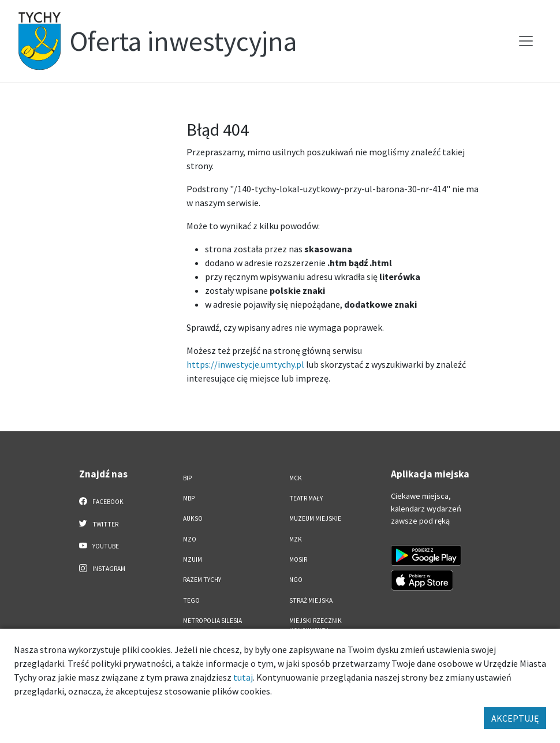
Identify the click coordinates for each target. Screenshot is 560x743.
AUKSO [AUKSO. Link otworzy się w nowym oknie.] (193, 518)
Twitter (99, 524)
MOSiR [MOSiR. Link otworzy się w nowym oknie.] (298, 559)
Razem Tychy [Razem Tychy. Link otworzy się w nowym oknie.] (202, 580)
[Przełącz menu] (526, 41)
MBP (189, 498)
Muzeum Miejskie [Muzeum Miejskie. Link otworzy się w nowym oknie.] (315, 518)
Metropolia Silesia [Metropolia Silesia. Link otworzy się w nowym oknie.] (212, 621)
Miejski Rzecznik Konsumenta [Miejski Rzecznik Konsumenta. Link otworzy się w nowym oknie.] (316, 626)
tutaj (243, 677)
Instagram (102, 568)
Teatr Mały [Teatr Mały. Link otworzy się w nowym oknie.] (306, 498)
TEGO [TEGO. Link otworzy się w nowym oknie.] (191, 600)
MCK (296, 478)
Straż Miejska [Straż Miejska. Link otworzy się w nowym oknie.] (311, 600)
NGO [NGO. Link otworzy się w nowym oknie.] (296, 580)
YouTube (99, 546)
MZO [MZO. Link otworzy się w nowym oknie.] (190, 539)
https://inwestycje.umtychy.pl (245, 364)
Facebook (101, 501)
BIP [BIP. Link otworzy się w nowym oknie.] (187, 478)
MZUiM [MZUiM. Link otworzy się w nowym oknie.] (193, 559)
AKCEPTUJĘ (515, 718)
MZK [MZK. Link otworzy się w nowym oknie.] (296, 539)
